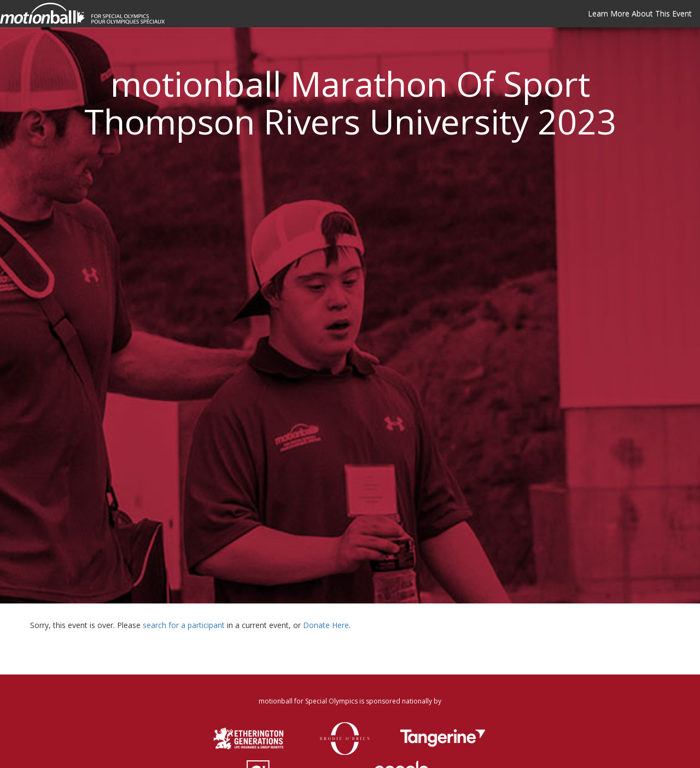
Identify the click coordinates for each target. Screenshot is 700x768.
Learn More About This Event (640, 13)
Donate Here (326, 625)
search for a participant (184, 625)
